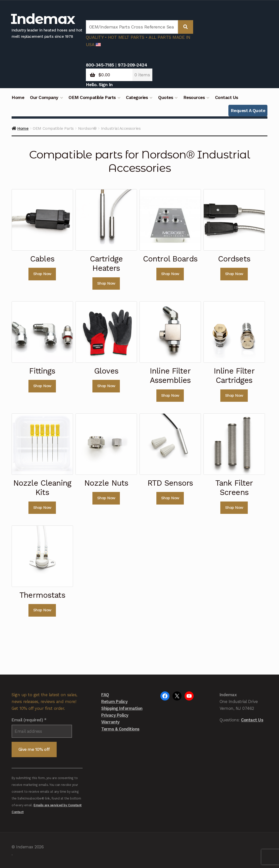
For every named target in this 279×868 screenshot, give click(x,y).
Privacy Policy (115, 715)
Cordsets (234, 259)
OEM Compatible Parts (92, 97)
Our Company (44, 97)
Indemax (43, 19)
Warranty (110, 722)
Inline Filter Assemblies (170, 375)
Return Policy (114, 702)
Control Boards (170, 259)
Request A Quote (248, 111)
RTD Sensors (170, 483)
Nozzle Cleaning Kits (42, 488)
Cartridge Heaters (106, 263)
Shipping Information (122, 708)
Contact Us (226, 97)
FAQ (105, 695)
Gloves (106, 371)
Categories (137, 97)
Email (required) (29, 720)
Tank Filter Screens (234, 488)
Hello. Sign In (99, 85)
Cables (42, 259)
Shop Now (42, 274)
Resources (194, 97)
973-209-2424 (132, 65)
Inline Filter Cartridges (234, 375)
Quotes (166, 97)
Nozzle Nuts (106, 483)
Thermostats (42, 595)
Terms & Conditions (120, 729)
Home (18, 97)
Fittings (42, 371)
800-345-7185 (100, 65)
